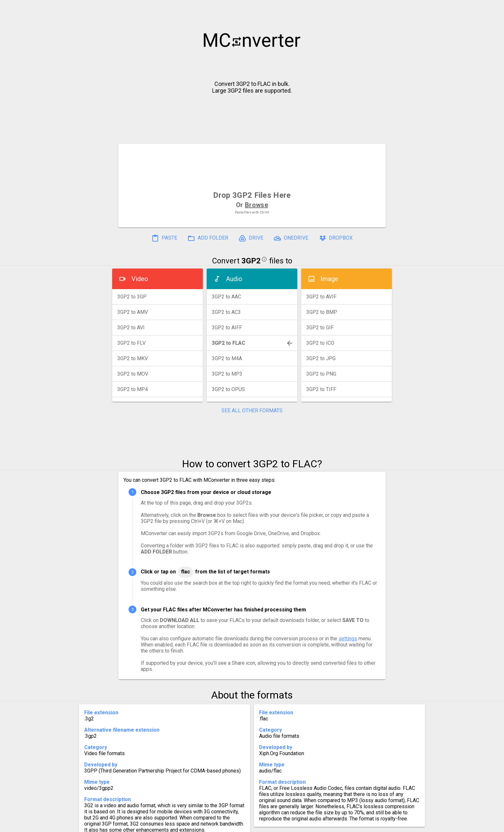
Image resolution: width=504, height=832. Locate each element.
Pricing (201, 824)
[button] (493, 8)
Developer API (304, 824)
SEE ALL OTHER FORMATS (252, 411)
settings (348, 639)
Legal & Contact (352, 824)
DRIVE (251, 238)
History (141, 824)
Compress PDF (238, 824)
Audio (234, 279)
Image (329, 279)
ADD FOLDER (208, 238)
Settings (171, 824)
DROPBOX (336, 238)
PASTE (164, 238)
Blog (271, 824)
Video (140, 279)
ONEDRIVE (291, 238)
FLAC (185, 572)
